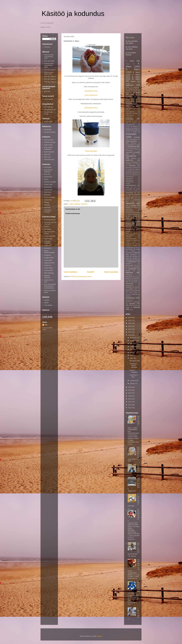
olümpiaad (137, 200)
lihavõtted (132, 166)
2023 (130, 326)
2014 (130, 402)
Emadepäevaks (138, 420)
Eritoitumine (48, 177)
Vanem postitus (111, 272)
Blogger (99, 636)
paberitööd (130, 203)
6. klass (136, 72)
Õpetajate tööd (134, 361)
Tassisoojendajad (91, 151)
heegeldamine (132, 104)
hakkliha (128, 102)
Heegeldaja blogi (50, 109)
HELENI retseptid (50, 182)
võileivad (135, 294)
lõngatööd (135, 173)
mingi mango (48, 268)
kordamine (133, 143)
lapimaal (134, 158)
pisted (130, 216)
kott (139, 145)
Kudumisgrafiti (49, 152)
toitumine (47, 207)
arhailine (130, 89)
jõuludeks (130, 119)
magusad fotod (49, 263)
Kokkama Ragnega (47, 242)
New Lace (47, 157)
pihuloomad (137, 213)
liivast (136, 167)
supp (127, 258)
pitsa (136, 216)
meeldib (128, 184)
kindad (128, 130)
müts (138, 193)
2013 (130, 405)
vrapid (127, 294)
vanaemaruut (129, 285)
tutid (127, 282)
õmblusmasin (129, 300)
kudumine (84, 204)
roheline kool (131, 242)
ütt (130, 310)
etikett (135, 100)
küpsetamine (131, 156)
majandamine (129, 178)
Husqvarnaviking (50, 132)
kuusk (127, 149)
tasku (138, 265)
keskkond (128, 128)
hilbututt (128, 110)
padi (127, 205)
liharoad (138, 164)
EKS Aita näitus (49, 61)
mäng (136, 191)
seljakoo (133, 251)
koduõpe (77, 204)
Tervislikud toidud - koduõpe (133, 366)
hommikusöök (130, 112)
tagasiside (129, 263)
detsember (134, 338)
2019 (130, 387)
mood (128, 187)
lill (126, 169)
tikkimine (129, 272)
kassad (128, 126)
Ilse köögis (48, 229)
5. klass (133, 69)
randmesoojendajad (131, 239)
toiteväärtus (137, 278)
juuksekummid (130, 115)
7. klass (136, 75)
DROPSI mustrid (50, 142)
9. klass (136, 79)
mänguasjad (130, 193)
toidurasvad (129, 276)
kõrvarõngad (129, 151)
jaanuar (133, 383)
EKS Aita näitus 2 (50, 70)
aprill (132, 355)
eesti (136, 91)
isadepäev (135, 114)
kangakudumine (130, 125)
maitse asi (48, 265)
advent (133, 81)
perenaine (47, 195)
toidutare (47, 205)
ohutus (128, 200)
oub (133, 202)
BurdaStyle (48, 129)
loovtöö (130, 171)
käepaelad (129, 152)
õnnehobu (128, 302)
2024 (130, 323)
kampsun (135, 123)
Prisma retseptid (50, 197)
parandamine (130, 211)
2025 (130, 320)
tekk (129, 267)
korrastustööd (130, 145)
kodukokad (48, 187)
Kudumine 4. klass (134, 376)
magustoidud (135, 175)
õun (136, 305)
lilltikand (138, 169)
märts (132, 358)
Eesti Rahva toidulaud (48, 171)
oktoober (133, 344)
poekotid (128, 220)
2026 (130, 317)
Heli (46, 325)
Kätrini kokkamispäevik (49, 252)
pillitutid (130, 215)
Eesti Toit (47, 174)
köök (133, 154)
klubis (135, 132)
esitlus (128, 100)
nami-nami (48, 192)
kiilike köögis (48, 239)
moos (135, 187)
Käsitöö (47, 300)
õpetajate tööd (134, 304)
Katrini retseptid (49, 236)
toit (136, 276)
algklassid (130, 85)
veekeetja (137, 287)
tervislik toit (130, 271)
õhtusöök (128, 296)
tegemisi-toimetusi (47, 276)
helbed (131, 106)
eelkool (128, 91)
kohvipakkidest (133, 139)
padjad (134, 205)
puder (136, 228)
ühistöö (128, 308)
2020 (130, 335)
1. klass (130, 61)
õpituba (131, 305)
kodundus (131, 134)
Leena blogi (48, 260)
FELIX (46, 179)
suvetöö (135, 258)
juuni (132, 349)
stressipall (135, 256)
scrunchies (129, 249)
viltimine (128, 291)
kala (127, 123)
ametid (128, 87)
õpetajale (137, 302)
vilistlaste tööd (133, 289)
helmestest (133, 108)
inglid (127, 113)
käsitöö (137, 152)
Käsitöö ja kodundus (73, 14)
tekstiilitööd (132, 269)
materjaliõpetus (130, 182)
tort (129, 280)
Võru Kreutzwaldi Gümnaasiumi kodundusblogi (50, 286)
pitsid (127, 218)
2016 (130, 396)
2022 (130, 329)
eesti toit (129, 93)
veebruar (133, 381)
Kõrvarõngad (138, 451)
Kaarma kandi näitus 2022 (49, 73)
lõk (127, 173)
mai (131, 352)
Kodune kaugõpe (133, 371)
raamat (135, 233)
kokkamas (48, 246)
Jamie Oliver (48, 184)
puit (137, 230)
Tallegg (46, 202)
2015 (130, 399)
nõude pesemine (133, 196)
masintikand (129, 180)
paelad (128, 207)
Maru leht (47, 154)
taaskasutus (132, 262)
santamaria (48, 200)
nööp (136, 198)
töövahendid (130, 284)
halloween (135, 102)
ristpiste (135, 240)
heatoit (46, 227)
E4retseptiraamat (50, 220)
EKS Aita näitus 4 (50, 79)
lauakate (135, 162)
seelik (138, 249)
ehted (138, 93)
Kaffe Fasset (48, 145)
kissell (127, 132)
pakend (135, 207)
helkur (138, 106)
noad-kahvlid (48, 270)
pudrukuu (129, 229)
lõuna (127, 175)
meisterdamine (131, 185)
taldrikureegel (129, 265)
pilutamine (137, 215)
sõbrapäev (129, 260)
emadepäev (129, 96)
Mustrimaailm (49, 99)
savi (137, 247)
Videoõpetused (49, 159)
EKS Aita (47, 91)
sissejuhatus (133, 255)
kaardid (136, 121)
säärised (137, 260)
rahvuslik (128, 237)
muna (130, 191)
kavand (135, 126)
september (134, 346)
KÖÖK (46, 303)
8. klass (136, 77)
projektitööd (136, 226)
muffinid (138, 189)
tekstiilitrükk (137, 267)
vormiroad (137, 291)
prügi (130, 228)
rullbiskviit (128, 244)
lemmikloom (129, 164)
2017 (130, 393)
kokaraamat (48, 190)
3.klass (128, 64)
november (134, 341)
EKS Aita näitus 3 (50, 82)
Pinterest (47, 47)
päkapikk (128, 231)
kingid (136, 130)
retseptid (128, 240)
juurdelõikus (129, 117)
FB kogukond (49, 107)
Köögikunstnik (49, 258)
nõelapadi (137, 194)
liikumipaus (129, 167)
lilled (131, 169)
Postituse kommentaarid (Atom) (81, 277)
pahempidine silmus (91, 108)
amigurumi (137, 87)
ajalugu (128, 83)
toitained (128, 278)
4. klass (71, 204)
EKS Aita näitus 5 (50, 77)
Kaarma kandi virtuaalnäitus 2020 (49, 65)
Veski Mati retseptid (48, 211)
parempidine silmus (91, 91)
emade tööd (133, 94)
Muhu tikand (48, 122)
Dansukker (48, 167)
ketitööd (136, 128)
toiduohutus (129, 275)
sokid (127, 256)
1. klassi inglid (138, 468)
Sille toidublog (49, 273)
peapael (128, 213)
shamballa (129, 253)
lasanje (128, 162)
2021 (130, 332)
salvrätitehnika (130, 247)
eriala (138, 96)
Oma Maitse (48, 305)
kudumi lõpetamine (91, 95)
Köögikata (47, 255)
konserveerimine (131, 141)
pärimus (136, 231)
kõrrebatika (135, 149)
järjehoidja (129, 121)
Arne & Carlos (49, 140)
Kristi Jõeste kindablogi (48, 148)
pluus (135, 218)
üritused (137, 307)
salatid (135, 245)
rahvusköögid (130, 235)
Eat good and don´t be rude (50, 223)
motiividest (129, 189)
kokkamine (48, 248)
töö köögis (134, 282)
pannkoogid (129, 209)
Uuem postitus (70, 272)
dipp (136, 89)
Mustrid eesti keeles (48, 113)
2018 (130, 390)
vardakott (129, 287)
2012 (130, 408)
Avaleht (91, 272)
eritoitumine (133, 98)
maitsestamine (130, 177)
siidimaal (137, 253)
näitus (128, 198)
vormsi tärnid (133, 292)
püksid (128, 233)
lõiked (136, 171)
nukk (129, 194)
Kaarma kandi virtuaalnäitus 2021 (49, 57)
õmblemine (130, 298)
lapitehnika (129, 160)
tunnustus (135, 280)
